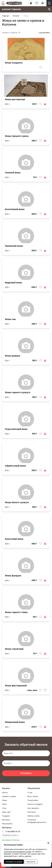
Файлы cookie (33, 816)
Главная (5, 16)
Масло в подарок (35, 804)
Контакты (32, 812)
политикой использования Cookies (18, 852)
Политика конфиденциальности (37, 821)
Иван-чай (6, 812)
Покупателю (33, 800)
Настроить (31, 862)
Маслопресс (7, 824)
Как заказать (33, 808)
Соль (4, 808)
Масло (5, 793)
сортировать (44, 33)
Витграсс (6, 820)
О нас (30, 793)
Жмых (5, 800)
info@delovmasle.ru (10, 835)
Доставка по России (11, 840)
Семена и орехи (9, 796)
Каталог (16, 16)
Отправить (26, 773)
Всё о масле (33, 796)
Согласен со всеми (14, 862)
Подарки (6, 816)
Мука (4, 804)
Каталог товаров (12, 9)
